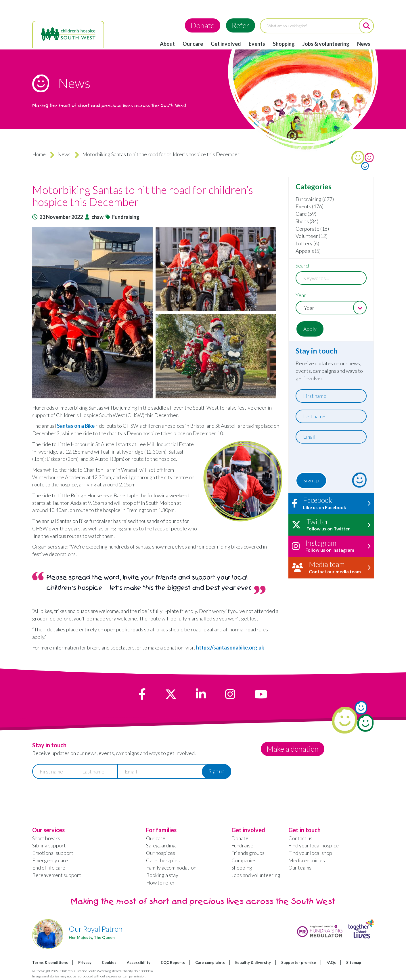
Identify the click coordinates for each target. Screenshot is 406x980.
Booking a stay (162, 875)
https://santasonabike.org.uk (230, 647)
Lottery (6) (307, 243)
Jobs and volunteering (256, 875)
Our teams (300, 868)
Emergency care (50, 860)
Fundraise (242, 845)
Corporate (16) (312, 229)
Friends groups (248, 853)
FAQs (331, 962)
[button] (157, 313)
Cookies (109, 962)
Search (303, 265)
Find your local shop (310, 853)
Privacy (85, 962)
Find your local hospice (314, 845)
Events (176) (310, 206)
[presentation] (331, 459)
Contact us (300, 838)
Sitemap (354, 962)
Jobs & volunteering (326, 44)
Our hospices (161, 853)
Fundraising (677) (315, 199)
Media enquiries (307, 860)
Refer (241, 25)
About (167, 44)
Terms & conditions (50, 962)
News (364, 44)
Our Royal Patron (96, 929)
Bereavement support (57, 875)
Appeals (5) (308, 251)
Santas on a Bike (76, 426)
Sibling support (49, 845)
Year (301, 295)
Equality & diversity (253, 962)
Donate (203, 25)
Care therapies (163, 860)
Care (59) (306, 214)
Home (39, 154)
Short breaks (46, 838)
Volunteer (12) (312, 236)
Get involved (226, 44)
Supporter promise (299, 962)
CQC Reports (173, 962)
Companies (244, 860)
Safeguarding (161, 845)
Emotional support (53, 853)
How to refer (160, 882)
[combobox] (331, 308)
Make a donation (293, 749)
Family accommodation (171, 868)
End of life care (49, 868)
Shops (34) (307, 221)
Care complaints (210, 962)
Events (257, 44)
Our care (193, 44)
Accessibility (139, 962)
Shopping (284, 44)
